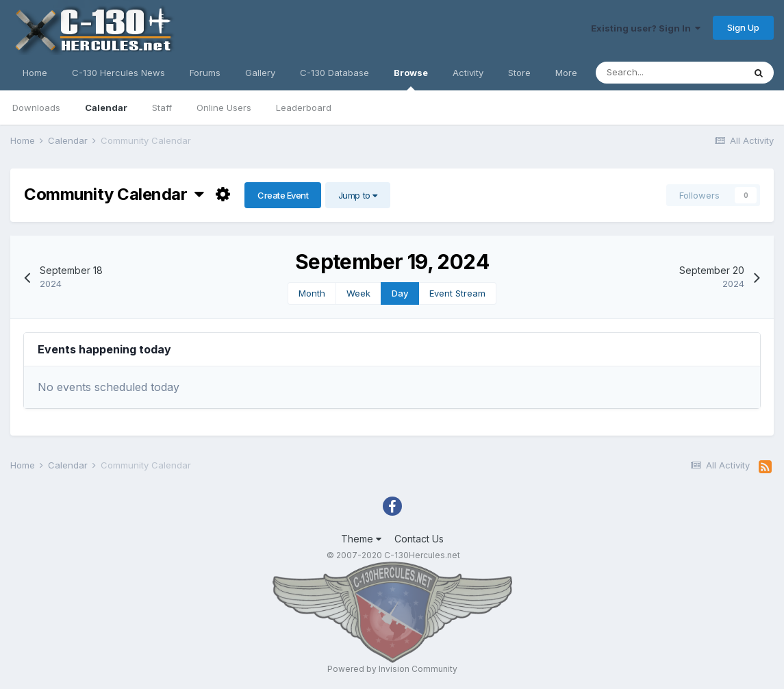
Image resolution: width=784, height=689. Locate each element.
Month (312, 293)
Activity (468, 73)
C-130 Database (334, 73)
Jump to (358, 195)
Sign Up (743, 27)
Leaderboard (304, 108)
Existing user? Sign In (646, 28)
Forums (205, 73)
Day (400, 293)
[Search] (670, 73)
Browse (411, 79)
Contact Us (419, 539)
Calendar (106, 108)
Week (358, 293)
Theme (361, 539)
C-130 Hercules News (118, 73)
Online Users (224, 108)
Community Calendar (114, 194)
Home (35, 73)
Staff (162, 108)
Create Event (283, 195)
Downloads (36, 108)
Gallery (260, 73)
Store (519, 73)
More (566, 73)
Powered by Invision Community (392, 669)
